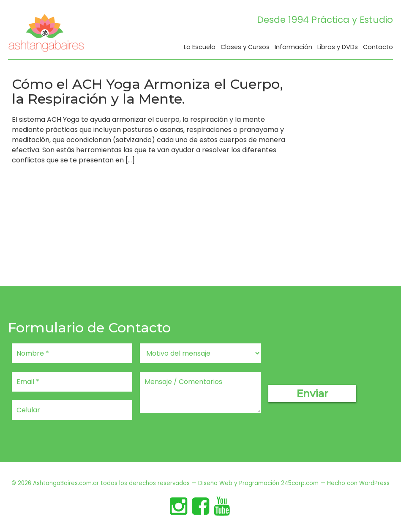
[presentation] (333, 360)
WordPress (374, 483)
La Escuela (200, 48)
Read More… (34, 180)
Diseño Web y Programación (239, 483)
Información (293, 48)
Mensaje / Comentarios (200, 392)
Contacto (378, 48)
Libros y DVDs (338, 48)
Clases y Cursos (245, 48)
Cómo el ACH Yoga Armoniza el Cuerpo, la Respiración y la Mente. (147, 91)
